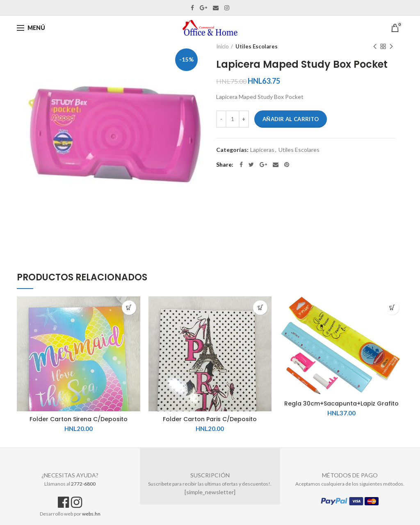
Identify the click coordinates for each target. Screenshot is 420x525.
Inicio (223, 46)
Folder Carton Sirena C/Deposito (79, 419)
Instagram (227, 8)
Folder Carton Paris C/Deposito (210, 419)
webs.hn (91, 514)
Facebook (192, 8)
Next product (391, 47)
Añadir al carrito (291, 119)
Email (216, 8)
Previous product (375, 47)
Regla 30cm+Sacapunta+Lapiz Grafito (341, 403)
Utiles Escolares (257, 46)
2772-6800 (83, 484)
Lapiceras (262, 150)
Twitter (251, 165)
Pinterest (287, 165)
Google (203, 8)
